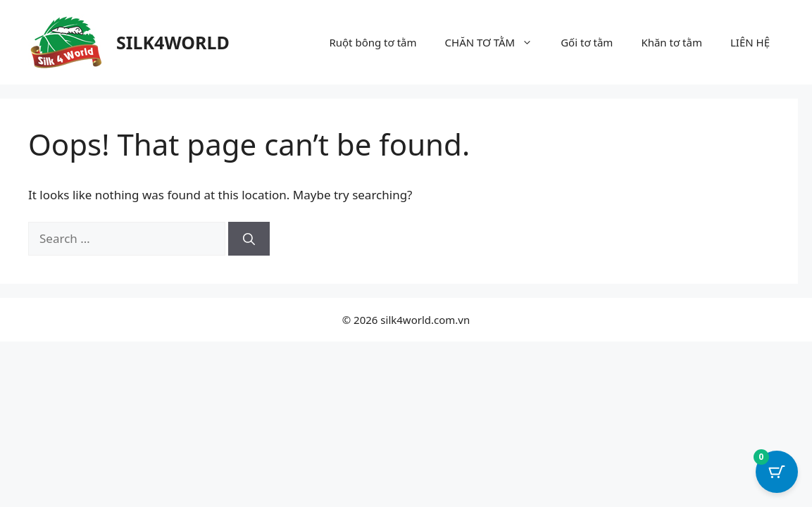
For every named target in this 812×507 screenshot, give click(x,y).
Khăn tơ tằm (672, 42)
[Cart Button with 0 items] (777, 472)
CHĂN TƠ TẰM (496, 42)
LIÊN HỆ (750, 42)
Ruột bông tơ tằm (373, 42)
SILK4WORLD (173, 42)
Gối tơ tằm (587, 42)
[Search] (249, 239)
